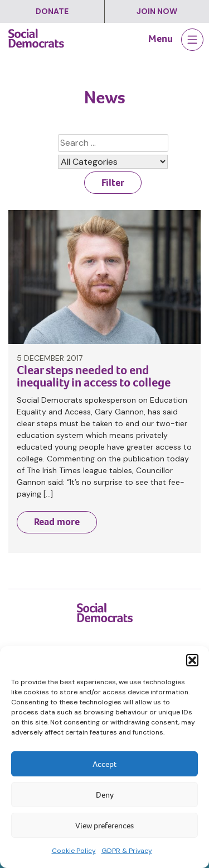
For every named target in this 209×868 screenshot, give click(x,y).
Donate (52, 11)
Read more (57, 522)
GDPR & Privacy (127, 851)
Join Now (157, 11)
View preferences (104, 826)
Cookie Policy (74, 851)
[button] (192, 660)
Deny (105, 795)
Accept (104, 764)
